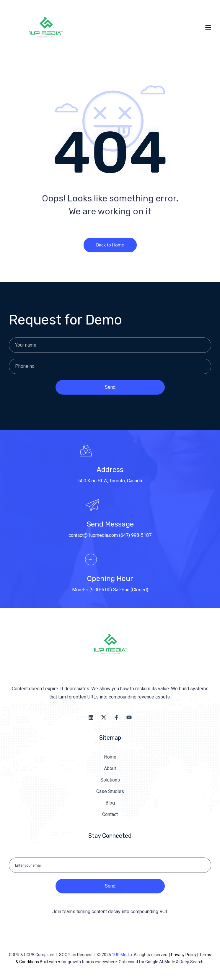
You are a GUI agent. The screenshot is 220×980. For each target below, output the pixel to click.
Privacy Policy (184, 955)
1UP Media (122, 955)
